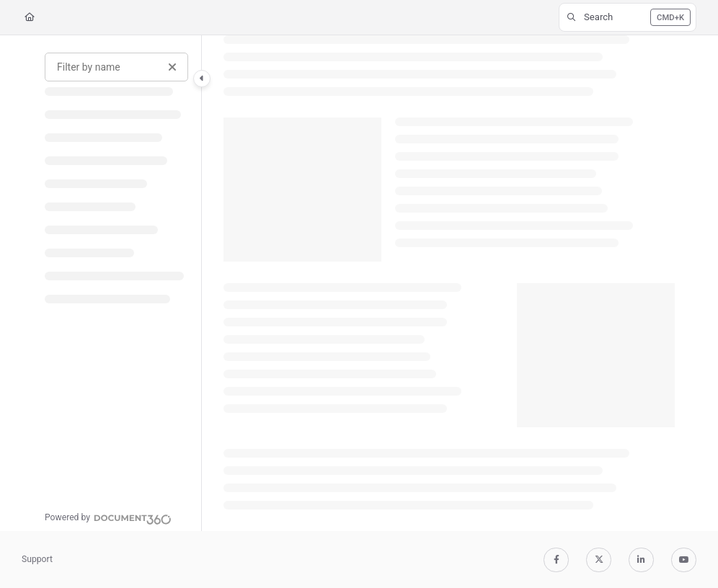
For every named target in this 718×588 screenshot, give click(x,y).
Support (37, 559)
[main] (449, 283)
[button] (628, 17)
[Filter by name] (116, 67)
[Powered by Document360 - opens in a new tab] (108, 517)
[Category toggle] (202, 79)
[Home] (30, 18)
